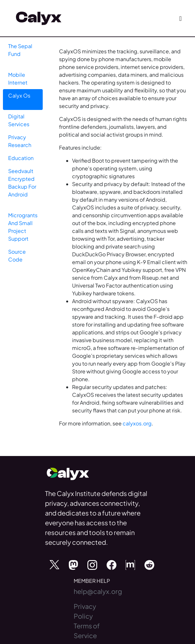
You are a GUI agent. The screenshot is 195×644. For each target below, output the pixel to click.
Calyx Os (19, 95)
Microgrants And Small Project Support (23, 227)
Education (21, 158)
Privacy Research (20, 141)
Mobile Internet (18, 79)
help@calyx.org (98, 591)
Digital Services (19, 120)
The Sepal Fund (20, 50)
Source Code (17, 255)
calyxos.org (137, 423)
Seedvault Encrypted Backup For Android (22, 183)
